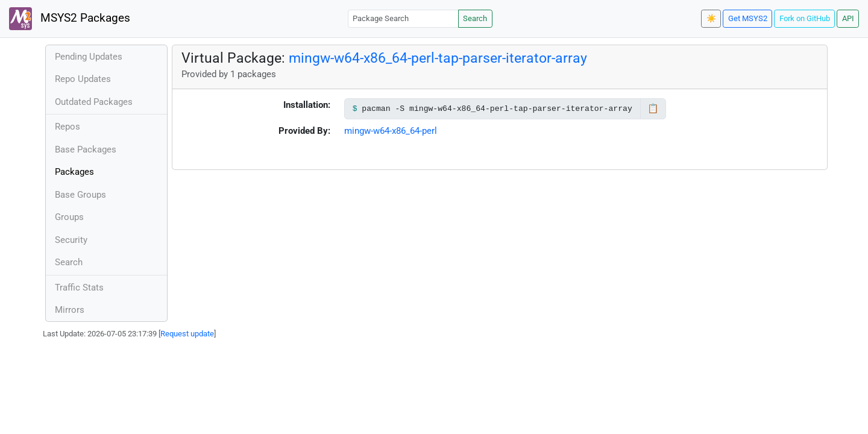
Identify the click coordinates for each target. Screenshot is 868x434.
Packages (74, 172)
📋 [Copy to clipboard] (653, 108)
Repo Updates (83, 79)
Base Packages (86, 149)
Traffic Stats (79, 288)
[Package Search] (403, 18)
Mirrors (70, 310)
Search (475, 18)
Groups (69, 217)
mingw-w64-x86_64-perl (391, 131)
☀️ (711, 18)
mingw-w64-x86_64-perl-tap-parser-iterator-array (438, 58)
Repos (68, 127)
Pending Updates (89, 57)
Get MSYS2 (748, 18)
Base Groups (80, 195)
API (848, 18)
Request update (187, 334)
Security (71, 240)
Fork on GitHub (805, 18)
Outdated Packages (94, 102)
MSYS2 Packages (70, 19)
